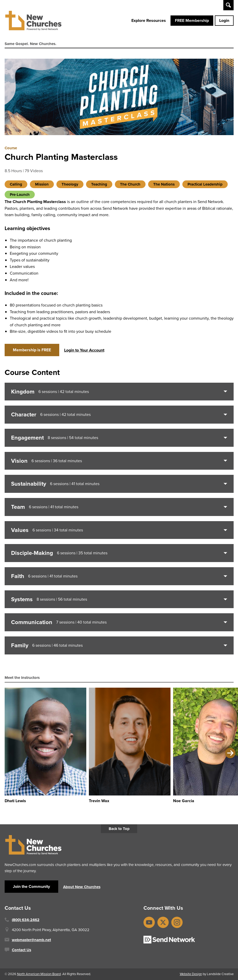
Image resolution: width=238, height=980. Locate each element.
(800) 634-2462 (26, 920)
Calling (16, 184)
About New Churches (82, 887)
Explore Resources (149, 20)
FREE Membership (192, 20)
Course (11, 148)
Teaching (99, 184)
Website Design (191, 974)
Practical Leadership (205, 184)
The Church (130, 184)
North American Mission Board (39, 974)
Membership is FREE (32, 350)
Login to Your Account (84, 350)
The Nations (164, 184)
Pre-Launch (20, 195)
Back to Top (119, 829)
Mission (42, 184)
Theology (70, 184)
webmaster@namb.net (31, 940)
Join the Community (31, 886)
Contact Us (22, 950)
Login (224, 20)
